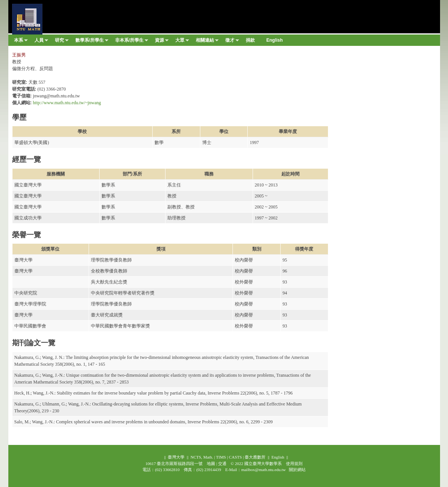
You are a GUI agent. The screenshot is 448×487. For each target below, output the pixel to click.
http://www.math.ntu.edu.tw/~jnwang (67, 103)
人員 (41, 42)
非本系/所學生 (132, 42)
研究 (62, 42)
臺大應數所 (255, 457)
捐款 (250, 40)
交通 (222, 464)
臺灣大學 (176, 457)
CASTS (235, 457)
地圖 (211, 464)
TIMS (221, 457)
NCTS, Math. (202, 457)
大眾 (182, 42)
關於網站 (297, 470)
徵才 (232, 42)
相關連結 (207, 42)
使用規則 (294, 464)
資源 (162, 42)
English (278, 457)
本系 (21, 42)
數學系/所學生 (92, 42)
